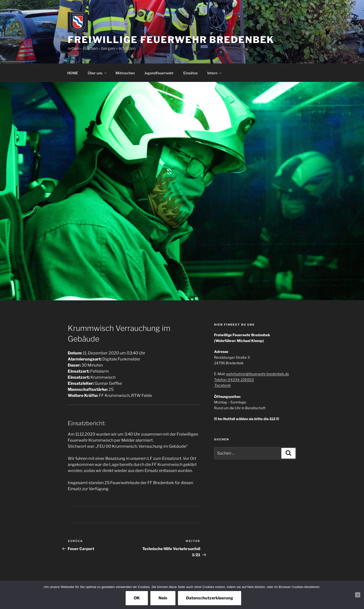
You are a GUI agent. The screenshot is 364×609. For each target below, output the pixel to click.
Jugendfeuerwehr (159, 73)
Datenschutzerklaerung (210, 598)
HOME (73, 73)
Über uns (97, 73)
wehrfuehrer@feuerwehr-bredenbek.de (257, 374)
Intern (215, 73)
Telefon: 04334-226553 (234, 380)
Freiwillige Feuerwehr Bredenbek (171, 40)
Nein (163, 598)
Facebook (222, 385)
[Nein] (358, 595)
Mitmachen (125, 73)
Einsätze (190, 73)
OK (137, 598)
